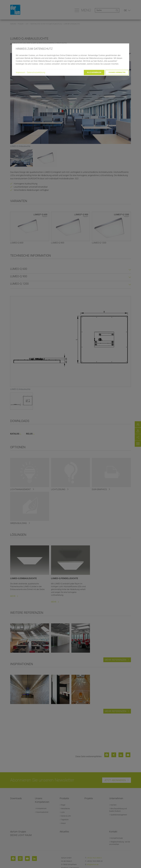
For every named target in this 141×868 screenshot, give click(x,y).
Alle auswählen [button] (94, 72)
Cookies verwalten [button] (117, 72)
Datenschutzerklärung (36, 72)
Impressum (21, 72)
